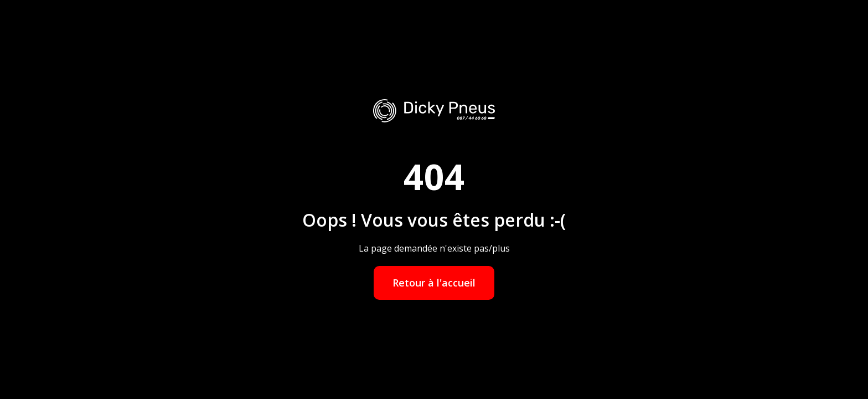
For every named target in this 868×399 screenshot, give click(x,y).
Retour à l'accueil (434, 283)
